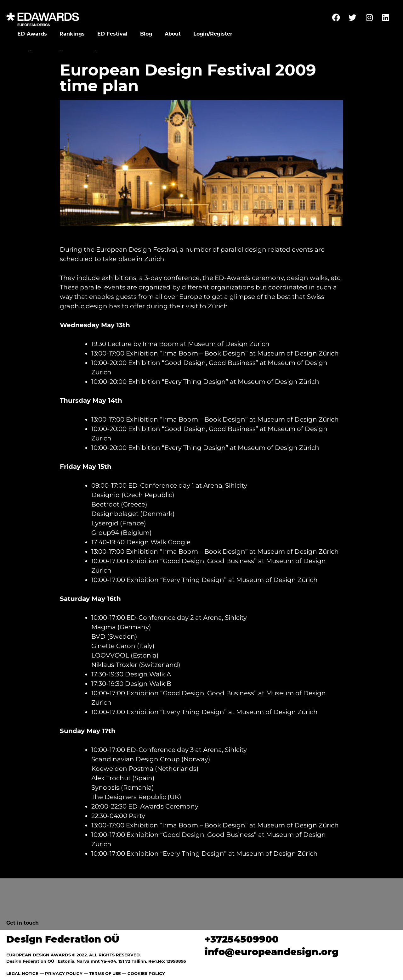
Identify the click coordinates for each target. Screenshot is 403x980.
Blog (146, 34)
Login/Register (213, 34)
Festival (45, 51)
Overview (78, 51)
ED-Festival (112, 34)
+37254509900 (242, 939)
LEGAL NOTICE (22, 973)
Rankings (72, 34)
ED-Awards (32, 34)
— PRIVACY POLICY (60, 973)
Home (20, 51)
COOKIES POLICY (146, 973)
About (173, 34)
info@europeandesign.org (272, 952)
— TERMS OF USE (102, 973)
